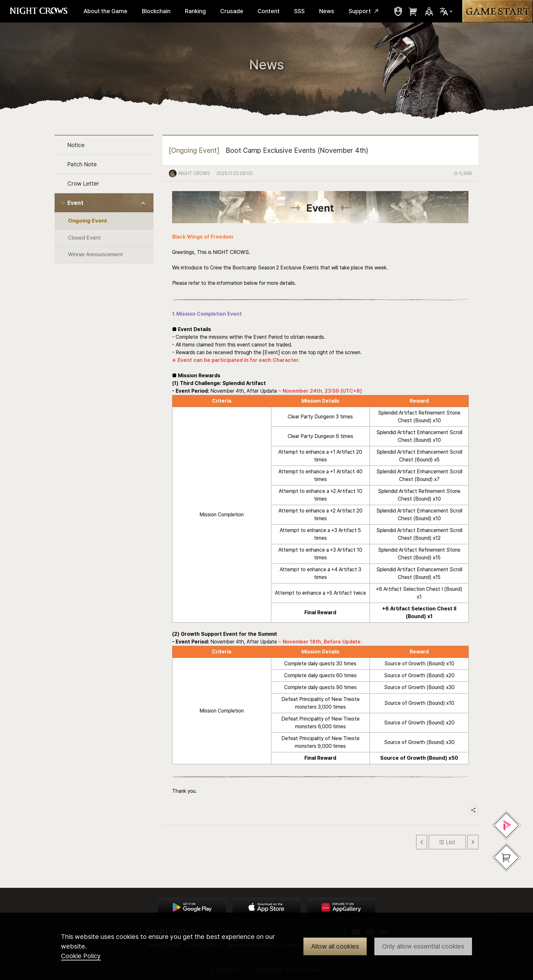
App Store (266, 907)
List (451, 842)
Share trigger (473, 810)
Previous (422, 842)
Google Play (192, 907)
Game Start (498, 11)
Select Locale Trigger (446, 11)
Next (473, 842)
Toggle (143, 203)
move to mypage (398, 11)
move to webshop (413, 11)
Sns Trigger (429, 11)
